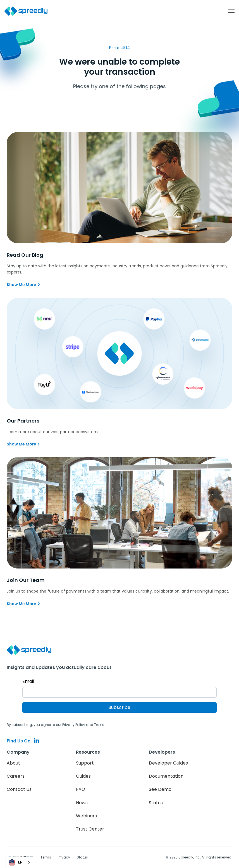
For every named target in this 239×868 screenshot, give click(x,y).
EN (16, 863)
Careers (16, 776)
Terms (46, 857)
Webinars (86, 816)
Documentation (166, 776)
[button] (228, 11)
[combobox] (20, 863)
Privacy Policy (74, 725)
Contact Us (19, 789)
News (82, 802)
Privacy (64, 857)
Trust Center (90, 829)
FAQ (81, 789)
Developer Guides (168, 763)
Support (85, 763)
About (13, 763)
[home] (29, 11)
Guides (83, 776)
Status (156, 802)
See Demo (160, 789)
